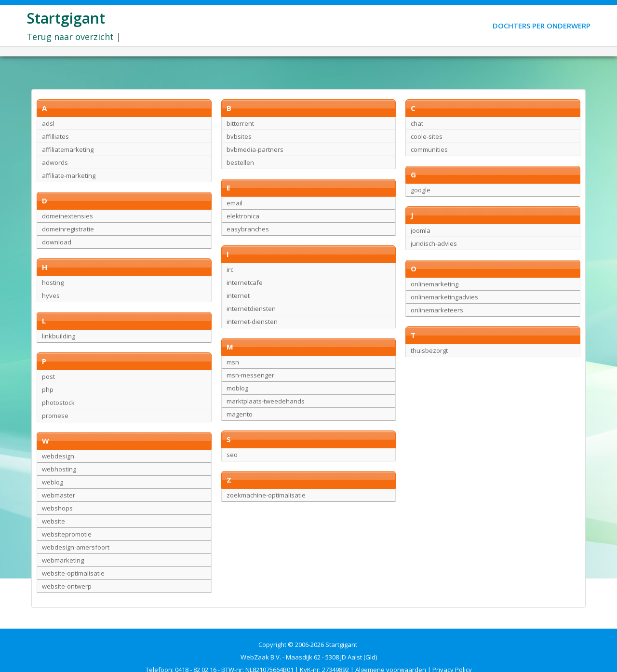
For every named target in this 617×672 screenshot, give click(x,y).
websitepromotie (67, 534)
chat (417, 123)
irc (230, 269)
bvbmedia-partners (255, 149)
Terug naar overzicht (70, 37)
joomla (421, 230)
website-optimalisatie (73, 573)
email (235, 203)
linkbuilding (59, 336)
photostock (58, 403)
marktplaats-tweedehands (266, 401)
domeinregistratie (68, 229)
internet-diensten (252, 322)
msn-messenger (250, 375)
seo (232, 455)
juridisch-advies (434, 243)
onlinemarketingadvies (444, 297)
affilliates (55, 136)
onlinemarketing (435, 284)
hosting (53, 282)
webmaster (59, 495)
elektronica (243, 216)
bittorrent (240, 123)
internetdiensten (251, 309)
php (48, 390)
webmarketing (63, 560)
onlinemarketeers (437, 310)
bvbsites (239, 136)
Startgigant (66, 18)
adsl (48, 123)
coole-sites (427, 136)
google (421, 190)
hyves (51, 296)
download (57, 242)
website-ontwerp (67, 586)
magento (240, 414)
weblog (53, 482)
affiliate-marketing (69, 175)
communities (429, 149)
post (48, 376)
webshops (57, 508)
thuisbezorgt (429, 350)
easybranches (248, 229)
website (54, 521)
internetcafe (245, 282)
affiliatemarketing (68, 149)
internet (238, 296)
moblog (237, 388)
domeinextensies (67, 216)
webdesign (58, 456)
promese (55, 416)
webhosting (59, 469)
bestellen (240, 162)
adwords (55, 162)
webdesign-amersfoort (76, 547)
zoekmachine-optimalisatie (266, 495)
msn (233, 362)
